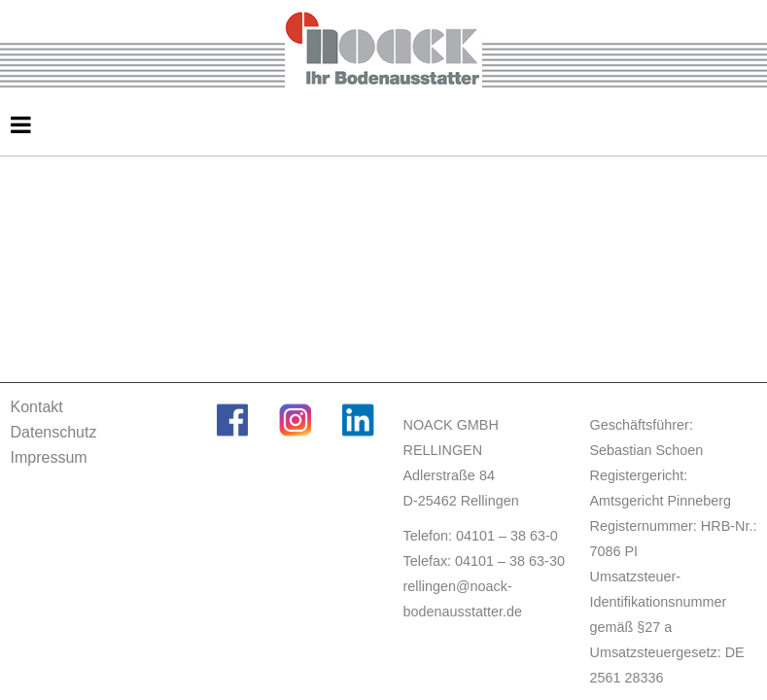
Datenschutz (54, 432)
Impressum (49, 457)
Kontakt (37, 407)
